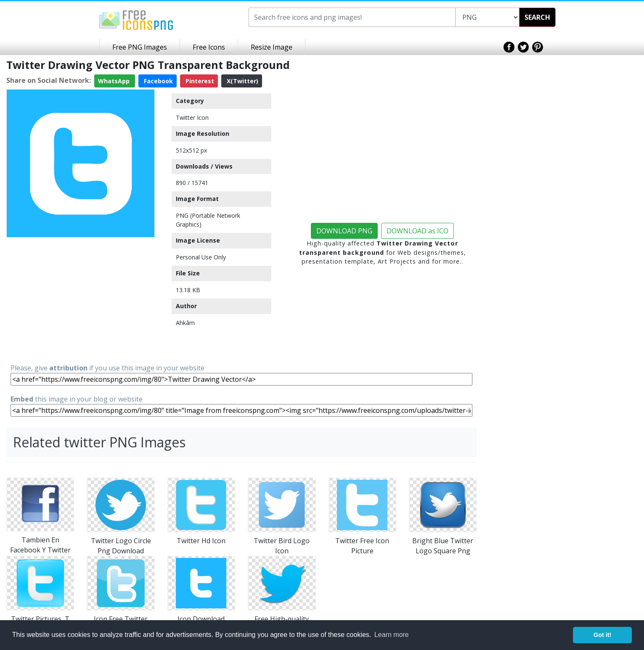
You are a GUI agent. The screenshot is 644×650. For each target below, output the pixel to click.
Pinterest (199, 81)
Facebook (158, 81)
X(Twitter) (242, 81)
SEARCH (537, 17)
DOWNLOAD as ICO (417, 231)
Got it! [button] (602, 635)
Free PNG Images (140, 47)
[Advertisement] (81, 300)
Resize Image (272, 47)
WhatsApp (115, 81)
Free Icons (209, 47)
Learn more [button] (392, 635)
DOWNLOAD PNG (344, 231)
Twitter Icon (192, 118)
